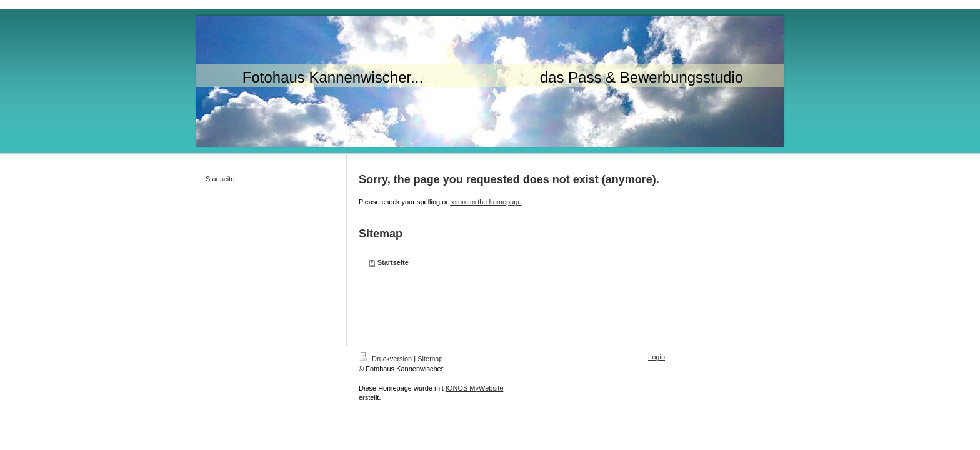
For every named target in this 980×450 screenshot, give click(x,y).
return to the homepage (486, 202)
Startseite (393, 262)
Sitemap (430, 359)
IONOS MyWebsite (475, 388)
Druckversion (386, 359)
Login (657, 357)
